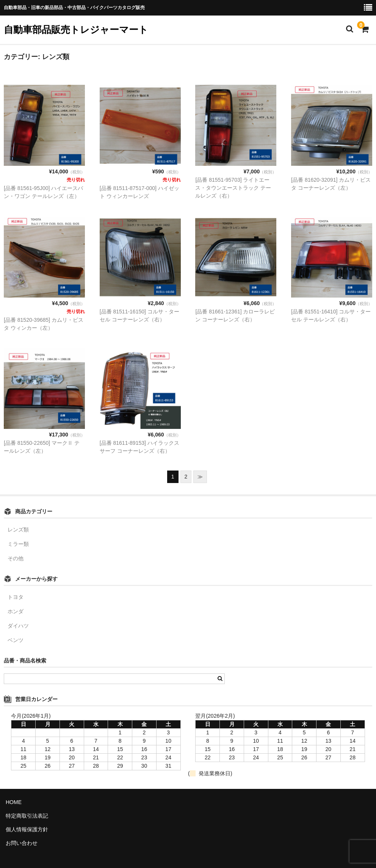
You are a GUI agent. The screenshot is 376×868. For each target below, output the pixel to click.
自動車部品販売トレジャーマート (76, 30)
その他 (16, 558)
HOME (14, 802)
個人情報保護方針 (27, 829)
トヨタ (16, 597)
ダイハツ (18, 626)
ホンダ (16, 611)
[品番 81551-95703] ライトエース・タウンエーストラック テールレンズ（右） (233, 188)
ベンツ (16, 640)
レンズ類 (18, 530)
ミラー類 (18, 544)
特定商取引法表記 (27, 816)
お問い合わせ (22, 843)
